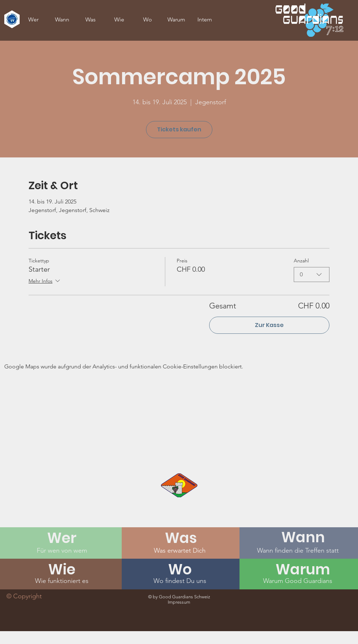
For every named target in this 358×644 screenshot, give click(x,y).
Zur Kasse (269, 325)
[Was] (181, 538)
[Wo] (180, 569)
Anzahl (301, 261)
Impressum (179, 602)
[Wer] (62, 538)
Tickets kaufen (179, 129)
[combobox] (312, 275)
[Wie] (62, 569)
